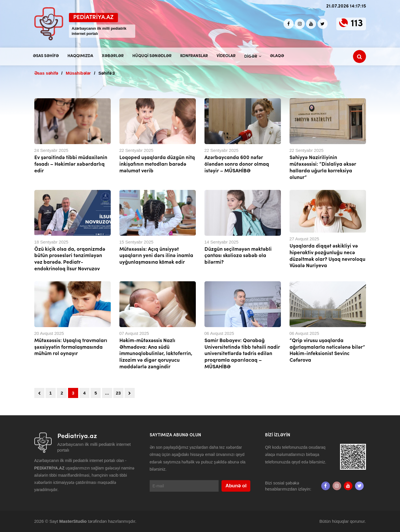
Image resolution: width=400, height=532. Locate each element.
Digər (251, 57)
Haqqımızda (80, 56)
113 (357, 24)
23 (118, 393)
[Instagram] (300, 24)
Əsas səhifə (46, 56)
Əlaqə (277, 56)
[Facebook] (289, 24)
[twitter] (323, 24)
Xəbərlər (113, 56)
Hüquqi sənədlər (152, 56)
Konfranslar (194, 56)
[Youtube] (311, 24)
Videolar (226, 56)
